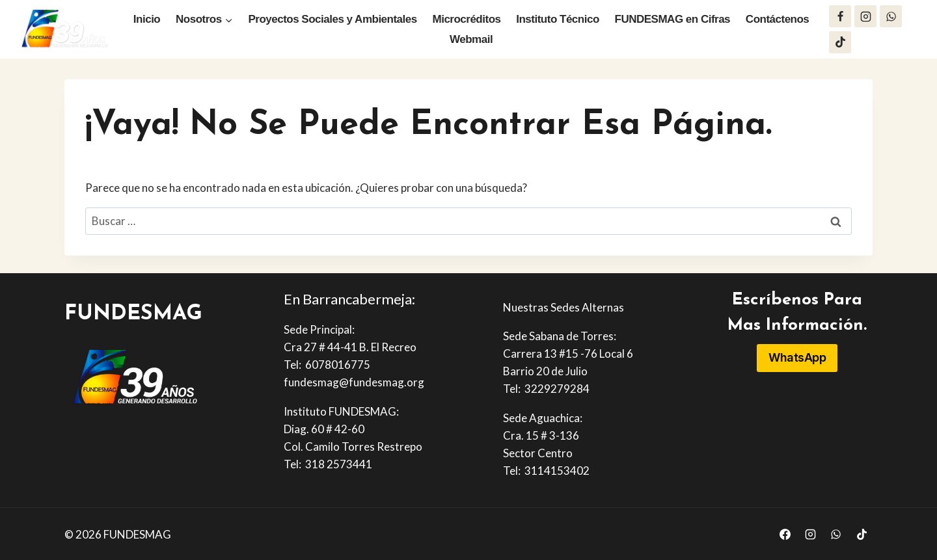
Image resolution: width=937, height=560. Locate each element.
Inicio (147, 19)
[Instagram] (865, 16)
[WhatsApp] (891, 16)
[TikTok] (840, 42)
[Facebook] (840, 16)
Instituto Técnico (558, 19)
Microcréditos (467, 19)
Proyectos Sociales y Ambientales (332, 19)
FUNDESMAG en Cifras (673, 19)
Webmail (471, 39)
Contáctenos (777, 19)
